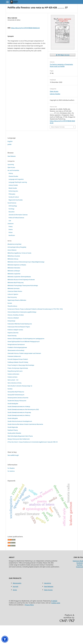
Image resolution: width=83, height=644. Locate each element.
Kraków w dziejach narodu (15, 330)
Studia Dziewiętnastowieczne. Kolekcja (19, 406)
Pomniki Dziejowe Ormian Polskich (18, 359)
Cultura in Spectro (13, 294)
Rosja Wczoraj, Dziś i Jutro (15, 371)
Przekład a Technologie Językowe (17, 347)
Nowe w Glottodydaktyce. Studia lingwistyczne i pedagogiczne (26, 339)
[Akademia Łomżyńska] (14, 244)
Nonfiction (12, 235)
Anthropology (13, 206)
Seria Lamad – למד (13, 380)
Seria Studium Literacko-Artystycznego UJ (20, 386)
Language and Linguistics (16, 179)
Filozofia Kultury (12, 306)
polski (10, 144)
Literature (11, 224)
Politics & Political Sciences (16, 218)
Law (10, 221)
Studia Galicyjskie (13, 418)
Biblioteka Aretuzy (13, 259)
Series (15, 590)
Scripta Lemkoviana (13, 374)
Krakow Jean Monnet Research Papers (19, 327)
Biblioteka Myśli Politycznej (15, 283)
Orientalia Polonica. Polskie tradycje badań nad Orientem (24, 353)
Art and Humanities (13, 170)
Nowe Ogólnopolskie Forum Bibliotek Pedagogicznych (24, 341)
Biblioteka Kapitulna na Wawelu (17, 265)
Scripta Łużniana (12, 377)
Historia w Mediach (13, 318)
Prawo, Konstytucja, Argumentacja (18, 368)
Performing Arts (13, 191)
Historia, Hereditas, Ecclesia (16, 315)
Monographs (17, 583)
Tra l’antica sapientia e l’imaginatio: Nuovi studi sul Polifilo (61, 65)
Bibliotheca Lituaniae (14, 256)
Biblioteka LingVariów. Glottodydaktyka (19, 277)
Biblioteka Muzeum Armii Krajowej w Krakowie (21, 280)
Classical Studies (13, 176)
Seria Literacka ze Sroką (14, 383)
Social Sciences (12, 203)
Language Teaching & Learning (18, 182)
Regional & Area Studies (16, 200)
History (11, 173)
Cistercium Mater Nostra (15, 291)
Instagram (80, 567)
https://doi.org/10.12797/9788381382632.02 (25, 28)
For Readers (11, 468)
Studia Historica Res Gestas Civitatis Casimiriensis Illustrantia (25, 424)
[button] (5, 639)
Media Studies (13, 188)
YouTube (80, 565)
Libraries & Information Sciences (18, 215)
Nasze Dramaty (12, 336)
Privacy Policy (29, 605)
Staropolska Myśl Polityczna (16, 392)
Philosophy (12, 194)
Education (12, 212)
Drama (11, 229)
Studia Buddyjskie (13, 404)
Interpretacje (11, 321)
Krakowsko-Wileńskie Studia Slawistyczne (20, 324)
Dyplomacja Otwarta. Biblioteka (17, 300)
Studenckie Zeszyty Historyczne (17, 401)
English (10, 141)
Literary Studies (55, 94)
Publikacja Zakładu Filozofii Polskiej (18, 362)
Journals (16, 586)
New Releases (12, 156)
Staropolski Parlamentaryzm (16, 395)
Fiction (11, 232)
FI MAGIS (54, 601)
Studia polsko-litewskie (14, 433)
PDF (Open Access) (63, 55)
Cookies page (56, 603)
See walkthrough (13, 455)
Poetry (11, 226)
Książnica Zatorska (13, 333)
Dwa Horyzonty (12, 297)
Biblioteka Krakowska (14, 268)
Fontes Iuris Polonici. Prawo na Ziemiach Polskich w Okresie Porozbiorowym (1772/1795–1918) (35, 309)
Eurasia (10, 303)
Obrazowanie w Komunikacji (16, 350)
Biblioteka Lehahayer (14, 271)
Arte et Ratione (12, 250)
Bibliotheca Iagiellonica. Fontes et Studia (19, 253)
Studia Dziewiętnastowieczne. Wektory (19, 415)
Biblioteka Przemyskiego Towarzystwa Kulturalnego (23, 285)
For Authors (11, 471)
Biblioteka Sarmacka (14, 288)
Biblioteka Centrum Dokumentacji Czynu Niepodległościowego (26, 262)
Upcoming (11, 164)
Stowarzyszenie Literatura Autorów (18, 398)
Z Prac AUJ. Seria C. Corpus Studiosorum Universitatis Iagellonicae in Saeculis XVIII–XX (33, 442)
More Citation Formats (58, 127)
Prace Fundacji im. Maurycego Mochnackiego (21, 365)
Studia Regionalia (13, 427)
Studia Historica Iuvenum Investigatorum (20, 421)
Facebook (80, 563)
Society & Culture (14, 197)
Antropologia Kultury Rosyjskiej (17, 247)
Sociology (11, 209)
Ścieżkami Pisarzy (13, 430)
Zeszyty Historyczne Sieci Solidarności (19, 439)
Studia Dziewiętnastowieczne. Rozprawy (19, 412)
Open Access (54, 91)
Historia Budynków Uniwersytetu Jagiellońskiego (22, 312)
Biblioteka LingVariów (14, 274)
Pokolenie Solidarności (14, 356)
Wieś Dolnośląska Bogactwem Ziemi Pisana (20, 436)
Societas (10, 389)
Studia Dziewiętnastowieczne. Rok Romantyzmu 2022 (23, 409)
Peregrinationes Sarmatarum (16, 344)
